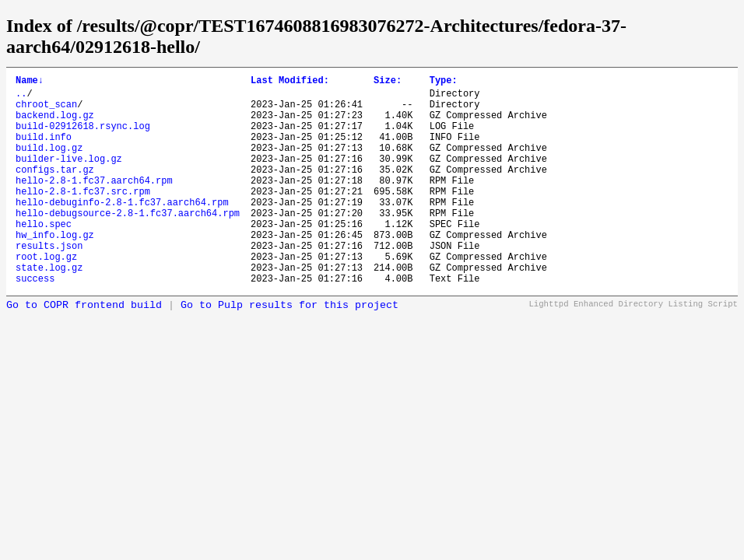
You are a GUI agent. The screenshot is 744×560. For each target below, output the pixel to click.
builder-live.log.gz (69, 177)
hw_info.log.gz (55, 269)
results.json (49, 283)
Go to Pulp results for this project (290, 350)
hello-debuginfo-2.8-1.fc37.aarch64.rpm (122, 230)
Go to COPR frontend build (84, 350)
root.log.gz (46, 296)
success (35, 322)
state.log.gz (49, 309)
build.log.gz (49, 164)
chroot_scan (46, 111)
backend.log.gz (55, 124)
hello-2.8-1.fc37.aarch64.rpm (94, 203)
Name (30, 82)
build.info (44, 150)
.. (21, 98)
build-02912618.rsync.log (83, 137)
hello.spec (44, 256)
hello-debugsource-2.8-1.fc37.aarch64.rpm (128, 243)
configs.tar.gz (55, 190)
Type (444, 82)
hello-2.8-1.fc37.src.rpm (83, 217)
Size (388, 82)
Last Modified (290, 82)
